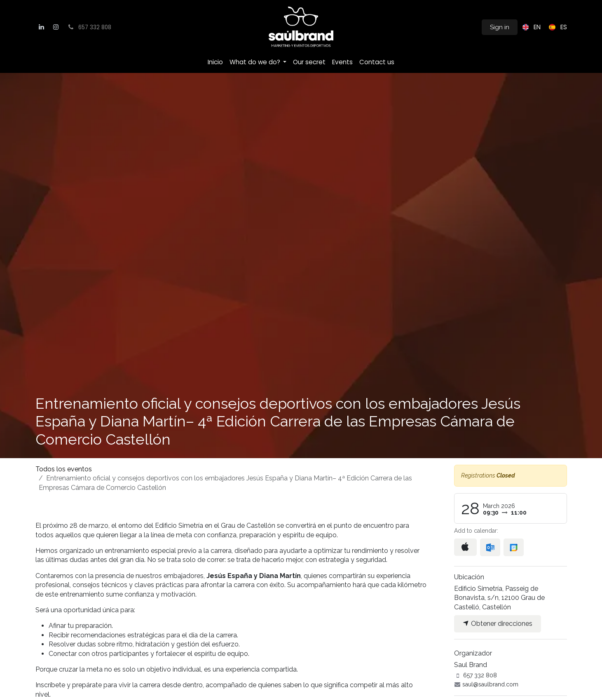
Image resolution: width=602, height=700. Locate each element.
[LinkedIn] (42, 27)
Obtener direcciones (498, 624)
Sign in (500, 27)
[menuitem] (530, 27)
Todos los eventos (64, 469)
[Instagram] (56, 27)
